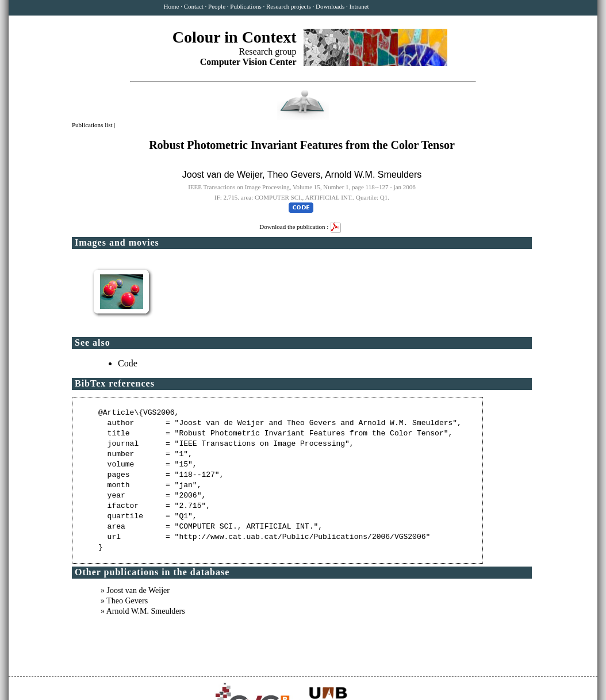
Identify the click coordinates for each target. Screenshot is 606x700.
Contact (194, 6)
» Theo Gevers (124, 601)
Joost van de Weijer (222, 175)
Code (128, 363)
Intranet (359, 6)
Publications (246, 6)
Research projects (289, 6)
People (217, 6)
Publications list (93, 125)
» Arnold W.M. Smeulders (143, 611)
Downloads (330, 6)
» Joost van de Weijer (135, 590)
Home (172, 6)
